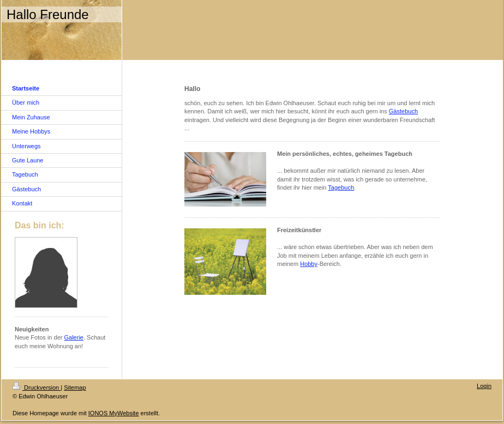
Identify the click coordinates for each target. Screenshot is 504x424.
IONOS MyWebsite (114, 413)
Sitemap (75, 387)
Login (484, 386)
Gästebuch (403, 111)
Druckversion (37, 387)
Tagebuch (341, 187)
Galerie (74, 337)
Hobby (309, 264)
